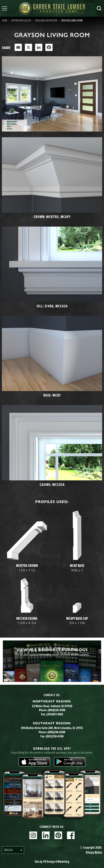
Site (52, 862)
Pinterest (58, 835)
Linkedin (46, 835)
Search (99, 8)
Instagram (33, 835)
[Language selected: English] (13, 850)
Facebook (71, 835)
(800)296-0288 (56, 732)
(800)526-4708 (56, 710)
